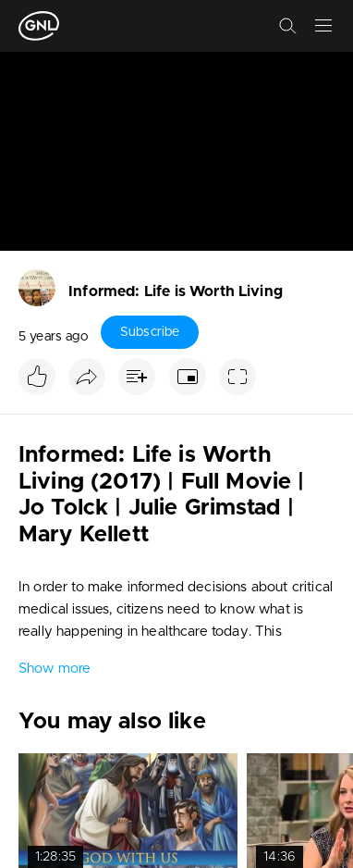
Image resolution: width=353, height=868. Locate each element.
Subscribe (150, 332)
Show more (55, 669)
